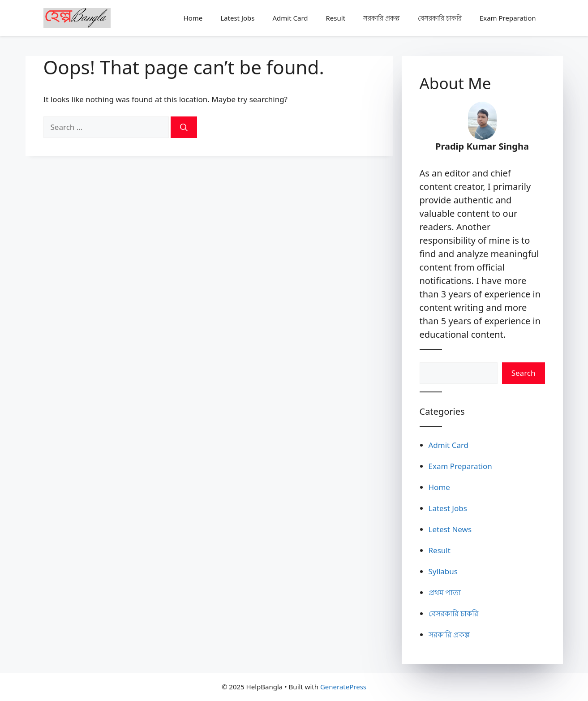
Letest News (450, 529)
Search (524, 373)
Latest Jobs (237, 18)
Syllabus (443, 571)
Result (336, 18)
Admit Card (290, 18)
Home (193, 18)
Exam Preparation (508, 18)
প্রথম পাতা (445, 592)
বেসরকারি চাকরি (440, 18)
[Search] (184, 127)
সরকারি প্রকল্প (382, 18)
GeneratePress (343, 687)
